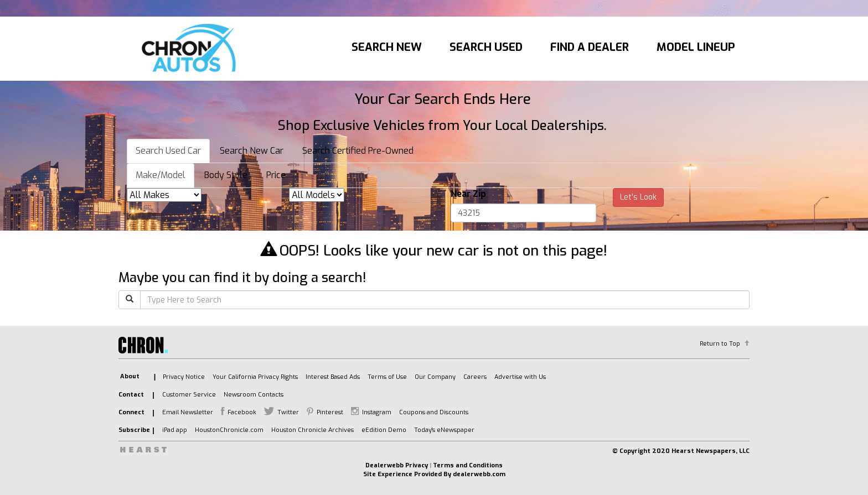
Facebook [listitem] (242, 412)
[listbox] (164, 195)
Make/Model (161, 175)
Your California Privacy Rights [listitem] (255, 377)
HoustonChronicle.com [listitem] (229, 430)
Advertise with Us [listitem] (520, 377)
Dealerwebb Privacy (397, 465)
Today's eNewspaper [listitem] (444, 430)
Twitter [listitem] (288, 412)
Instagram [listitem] (377, 412)
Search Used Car (168, 151)
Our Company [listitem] (435, 377)
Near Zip (468, 194)
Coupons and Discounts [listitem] (434, 412)
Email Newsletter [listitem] (188, 412)
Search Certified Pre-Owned (358, 151)
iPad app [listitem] (175, 430)
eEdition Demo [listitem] (384, 430)
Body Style (226, 175)
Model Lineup (696, 47)
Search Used (486, 47)
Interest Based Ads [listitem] (333, 377)
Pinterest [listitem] (330, 412)
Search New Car (252, 151)
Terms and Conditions (468, 465)
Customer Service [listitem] (189, 395)
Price (276, 175)
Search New (387, 47)
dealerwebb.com (479, 474)
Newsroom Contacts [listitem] (254, 395)
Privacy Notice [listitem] (184, 377)
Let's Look (638, 197)
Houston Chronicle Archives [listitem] (312, 430)
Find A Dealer (590, 47)
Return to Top (720, 344)
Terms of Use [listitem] (387, 377)
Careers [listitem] (475, 377)
